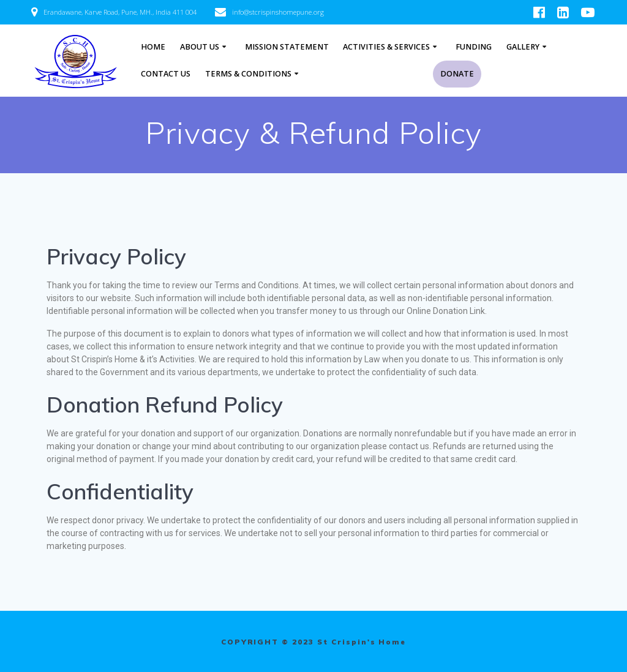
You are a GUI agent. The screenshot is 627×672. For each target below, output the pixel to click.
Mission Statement (287, 47)
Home (153, 47)
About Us (200, 47)
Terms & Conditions (248, 74)
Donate (457, 74)
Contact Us (166, 74)
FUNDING (474, 47)
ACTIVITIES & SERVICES (386, 47)
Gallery (523, 47)
